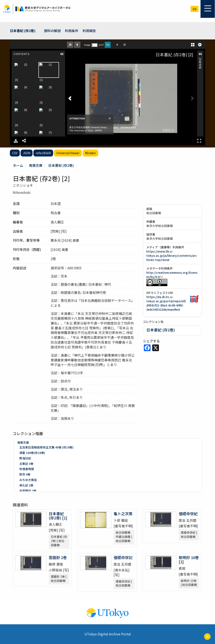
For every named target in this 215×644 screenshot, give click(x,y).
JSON (27, 153)
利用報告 (89, 31)
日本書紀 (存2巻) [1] (58, 516)
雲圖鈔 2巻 (58, 557)
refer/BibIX (43, 153)
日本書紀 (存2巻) (23, 31)
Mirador (90, 153)
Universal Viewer (68, 153)
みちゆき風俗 (28, 480)
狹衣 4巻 (25, 474)
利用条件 (72, 31)
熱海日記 (25, 458)
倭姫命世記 (123, 557)
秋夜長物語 (27, 469)
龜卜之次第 (123, 514)
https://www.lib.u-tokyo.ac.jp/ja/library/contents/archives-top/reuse (172, 256)
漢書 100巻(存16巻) (32, 453)
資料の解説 (52, 31)
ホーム (18, 165)
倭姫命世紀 (188, 514)
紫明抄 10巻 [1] (189, 559)
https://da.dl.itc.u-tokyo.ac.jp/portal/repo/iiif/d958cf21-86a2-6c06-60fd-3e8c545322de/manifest (166, 303)
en (195, 9)
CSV (15, 153)
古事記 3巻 (26, 464)
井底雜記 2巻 (28, 491)
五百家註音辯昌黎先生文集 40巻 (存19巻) (46, 447)
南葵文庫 (36, 165)
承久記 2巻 (26, 485)
